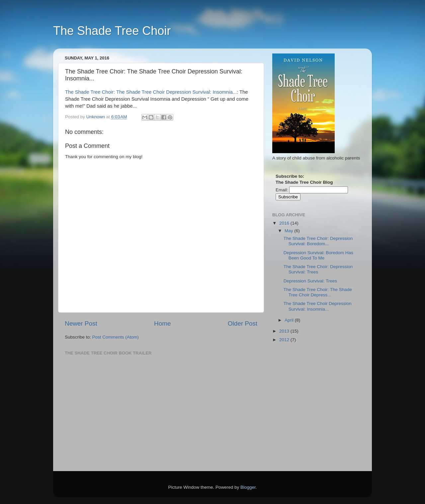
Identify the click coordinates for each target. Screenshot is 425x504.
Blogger (248, 487)
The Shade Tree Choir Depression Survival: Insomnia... (318, 306)
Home (162, 323)
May (289, 231)
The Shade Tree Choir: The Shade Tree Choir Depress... (318, 292)
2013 (285, 331)
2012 (285, 340)
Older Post (243, 323)
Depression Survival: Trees (310, 281)
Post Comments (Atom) (116, 337)
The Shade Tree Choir (112, 31)
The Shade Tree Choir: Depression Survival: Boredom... (318, 241)
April (290, 320)
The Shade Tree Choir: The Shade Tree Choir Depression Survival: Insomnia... (151, 92)
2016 (285, 223)
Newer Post (81, 323)
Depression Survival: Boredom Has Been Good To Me (318, 255)
